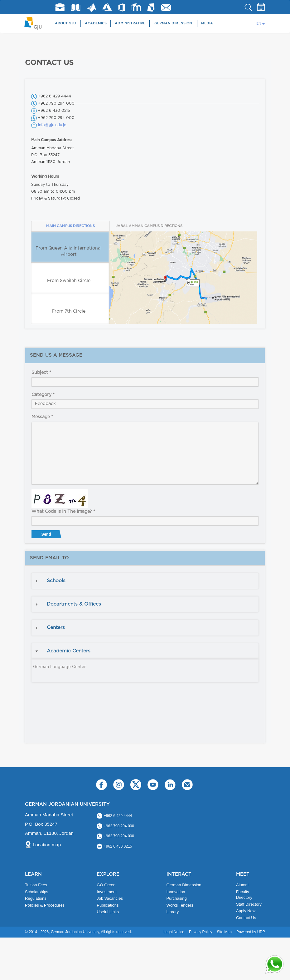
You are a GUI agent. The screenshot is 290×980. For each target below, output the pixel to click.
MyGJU (151, 7)
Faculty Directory (244, 895)
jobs (60, 7)
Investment (107, 892)
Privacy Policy (201, 932)
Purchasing (177, 898)
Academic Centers (69, 651)
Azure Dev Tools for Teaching (107, 7)
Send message (47, 536)
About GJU (65, 23)
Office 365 (122, 7)
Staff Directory (249, 904)
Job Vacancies (110, 898)
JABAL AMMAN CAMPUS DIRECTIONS (149, 226)
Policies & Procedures (45, 905)
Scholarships (36, 892)
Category (43, 395)
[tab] (145, 581)
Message (42, 417)
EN (259, 24)
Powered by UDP (251, 932)
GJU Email (166, 7)
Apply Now (246, 911)
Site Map (224, 932)
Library (76, 7)
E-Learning (136, 7)
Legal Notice (174, 932)
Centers (56, 628)
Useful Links (108, 912)
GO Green (106, 885)
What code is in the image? (63, 512)
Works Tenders (180, 905)
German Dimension (173, 23)
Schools (56, 581)
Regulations (36, 898)
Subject (41, 373)
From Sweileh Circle (69, 281)
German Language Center (59, 667)
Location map (47, 845)
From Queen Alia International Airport (69, 251)
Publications (108, 905)
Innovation (176, 892)
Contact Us (246, 918)
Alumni (242, 885)
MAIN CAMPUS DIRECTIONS (70, 226)
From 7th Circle (69, 311)
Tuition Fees (36, 885)
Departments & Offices (74, 604)
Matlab (92, 8)
